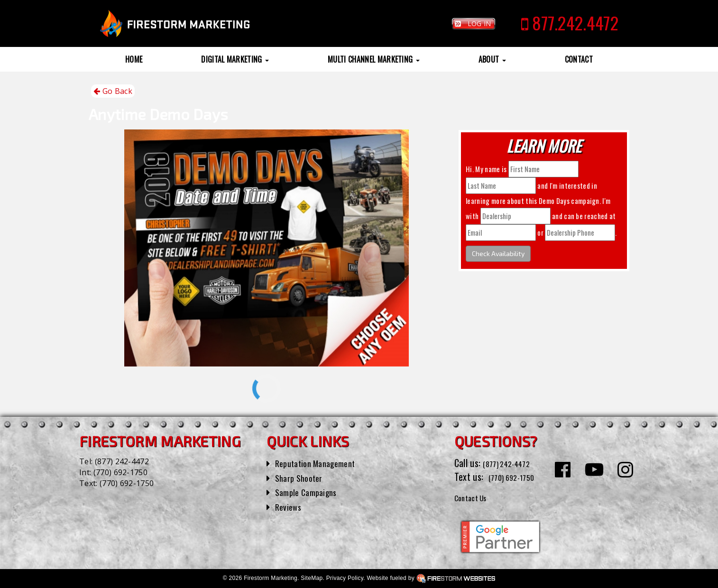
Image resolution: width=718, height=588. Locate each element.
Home (134, 59)
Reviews (290, 506)
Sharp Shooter (302, 478)
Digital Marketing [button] (235, 59)
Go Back (113, 91)
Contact (579, 59)
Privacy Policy (345, 578)
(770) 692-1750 (120, 472)
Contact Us (475, 497)
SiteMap (312, 578)
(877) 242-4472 (122, 461)
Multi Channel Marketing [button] (374, 59)
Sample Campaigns (310, 492)
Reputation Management (321, 463)
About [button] (492, 59)
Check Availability (498, 253)
